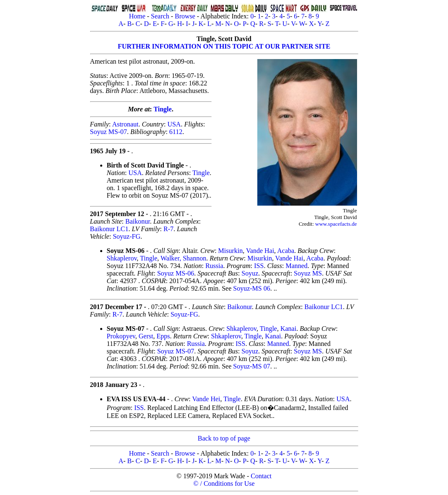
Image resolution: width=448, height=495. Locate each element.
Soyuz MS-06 (176, 273)
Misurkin (231, 251)
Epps (163, 336)
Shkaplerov (122, 258)
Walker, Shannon (183, 258)
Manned (296, 266)
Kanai (288, 329)
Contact (261, 476)
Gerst (146, 336)
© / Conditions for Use (224, 483)
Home (137, 16)
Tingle (162, 109)
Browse (185, 16)
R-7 (168, 229)
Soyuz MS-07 (109, 132)
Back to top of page (224, 438)
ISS (259, 266)
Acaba (286, 251)
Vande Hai (260, 251)
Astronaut (125, 124)
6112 (176, 132)
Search (160, 16)
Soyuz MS (308, 273)
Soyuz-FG (127, 236)
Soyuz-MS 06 (251, 288)
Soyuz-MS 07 (251, 366)
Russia (214, 266)
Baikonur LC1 (109, 229)
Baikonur (138, 221)
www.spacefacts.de (336, 224)
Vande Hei (206, 399)
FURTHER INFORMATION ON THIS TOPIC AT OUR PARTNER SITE (224, 46)
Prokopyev (121, 336)
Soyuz (250, 273)
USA (174, 124)
